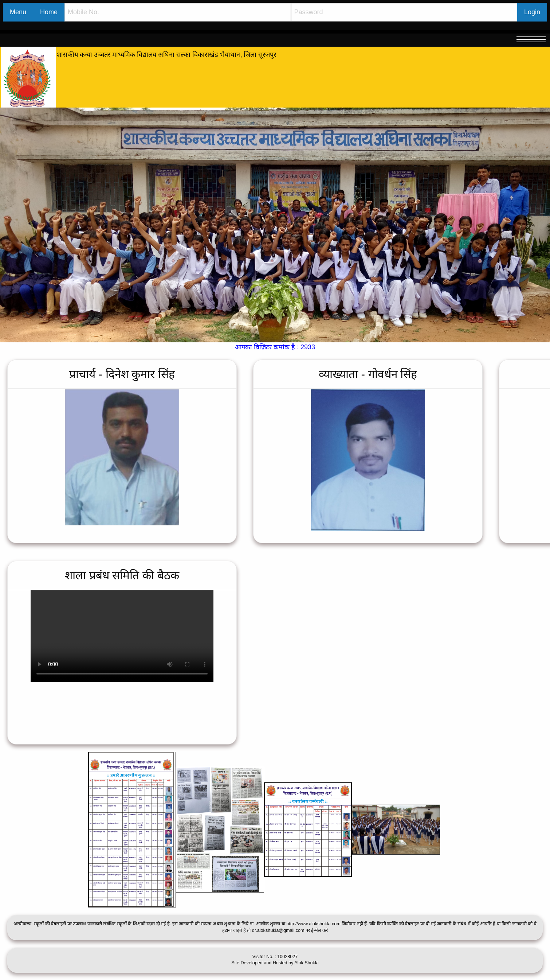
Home (49, 12)
